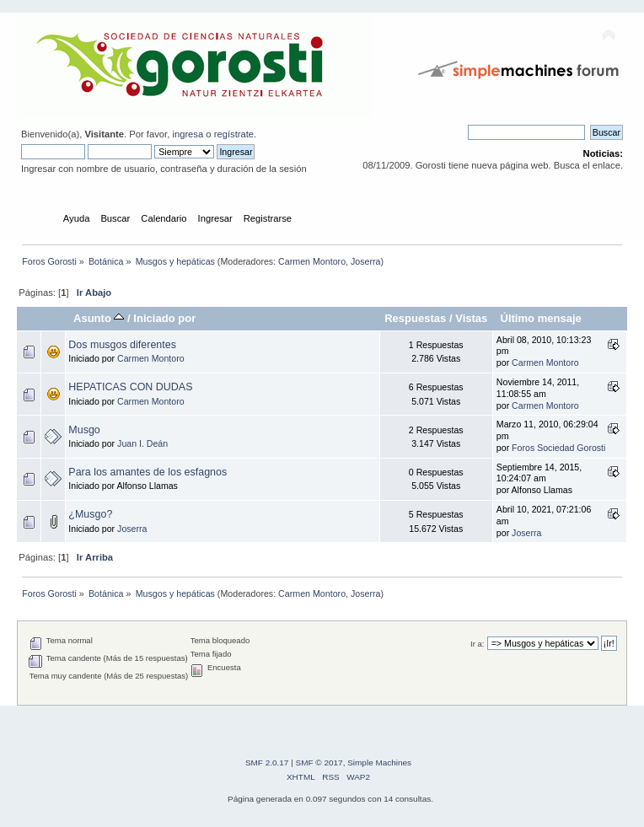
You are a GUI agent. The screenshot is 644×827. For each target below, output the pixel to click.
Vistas (471, 318)
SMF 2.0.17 (267, 763)
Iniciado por (164, 318)
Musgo (84, 430)
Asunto (99, 318)
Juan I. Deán (142, 443)
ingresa (188, 134)
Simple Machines (379, 763)
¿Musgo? (90, 514)
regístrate (234, 134)
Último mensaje (540, 318)
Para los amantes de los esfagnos (148, 472)
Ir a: (477, 644)
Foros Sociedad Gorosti (558, 448)
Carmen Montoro (312, 261)
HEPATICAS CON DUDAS (130, 387)
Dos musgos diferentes (122, 345)
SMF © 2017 (319, 763)
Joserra (366, 261)
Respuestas (415, 318)
